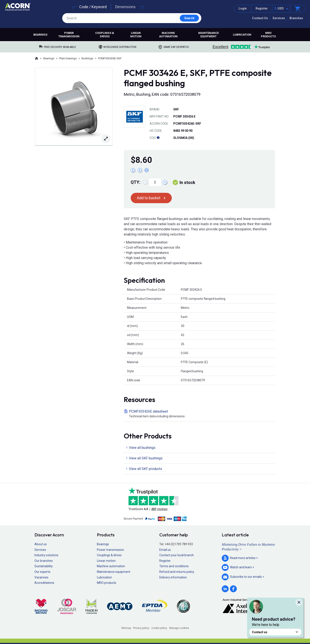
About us (41, 544)
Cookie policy (159, 628)
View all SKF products (146, 469)
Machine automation (168, 35)
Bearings (40, 35)
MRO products (268, 35)
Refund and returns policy (177, 572)
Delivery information (173, 577)
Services (279, 18)
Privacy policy (141, 628)
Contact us (275, 632)
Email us (165, 550)
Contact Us (260, 18)
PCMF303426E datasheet (200, 414)
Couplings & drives (105, 35)
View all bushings (142, 448)
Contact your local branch (177, 555)
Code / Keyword (93, 7)
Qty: (136, 182)
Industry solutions (46, 555)
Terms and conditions (174, 566)
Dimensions (125, 7)
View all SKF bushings (146, 458)
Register (262, 8)
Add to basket (149, 198)
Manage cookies (179, 628)
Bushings (87, 58)
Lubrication (242, 35)
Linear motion (136, 35)
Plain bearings (68, 58)
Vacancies (41, 577)
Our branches (44, 561)
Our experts (42, 572)
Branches (296, 18)
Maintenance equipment (208, 35)
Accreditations (44, 583)
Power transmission (69, 35)
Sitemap (126, 628)
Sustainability (44, 566)
